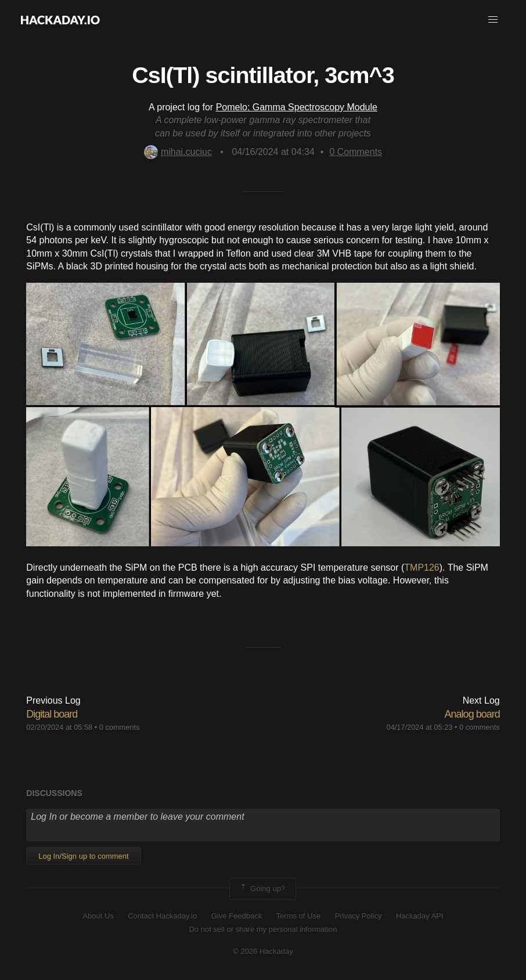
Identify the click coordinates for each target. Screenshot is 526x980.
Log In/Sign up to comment (83, 856)
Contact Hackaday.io (162, 916)
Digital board (52, 714)
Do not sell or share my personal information (263, 929)
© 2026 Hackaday (263, 951)
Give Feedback (237, 916)
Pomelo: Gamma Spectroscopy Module (297, 107)
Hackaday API (420, 916)
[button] (493, 20)
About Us (98, 916)
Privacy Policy (359, 916)
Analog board (472, 714)
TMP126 (421, 568)
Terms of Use (299, 916)
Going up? (262, 889)
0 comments (120, 727)
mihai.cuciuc (178, 152)
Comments (356, 152)
